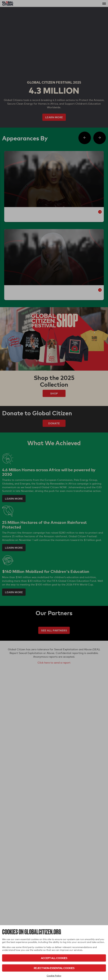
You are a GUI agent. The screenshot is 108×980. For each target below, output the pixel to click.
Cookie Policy (54, 976)
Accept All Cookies (54, 958)
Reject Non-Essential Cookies (54, 968)
